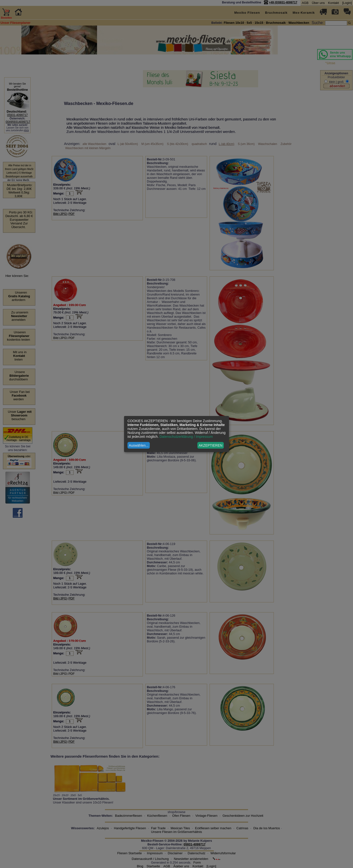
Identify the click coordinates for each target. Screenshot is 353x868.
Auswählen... (139, 445)
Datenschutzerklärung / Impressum (186, 437)
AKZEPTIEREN (210, 445)
